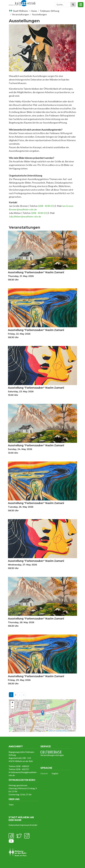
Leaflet (49, 731)
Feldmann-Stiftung (50, 11)
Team (11, 805)
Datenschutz (14, 825)
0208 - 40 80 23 (46, 206)
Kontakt (34, 825)
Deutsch (44, 773)
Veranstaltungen (20, 14)
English (55, 773)
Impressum (25, 825)
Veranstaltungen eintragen (52, 753)
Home (34, 11)
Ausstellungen (39, 14)
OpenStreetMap (61, 731)
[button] (43, 713)
